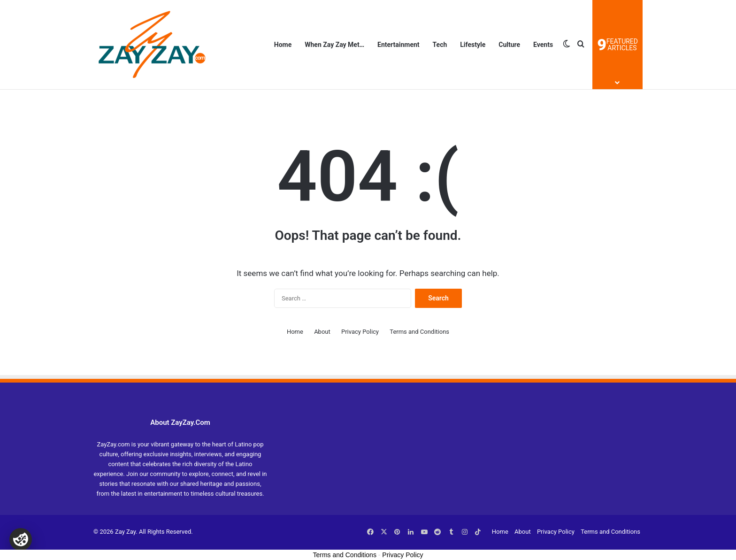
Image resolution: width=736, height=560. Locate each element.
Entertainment (399, 45)
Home (283, 45)
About (322, 332)
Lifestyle (473, 45)
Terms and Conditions (419, 332)
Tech (440, 45)
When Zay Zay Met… (334, 45)
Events (543, 45)
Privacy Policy (360, 332)
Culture (509, 45)
